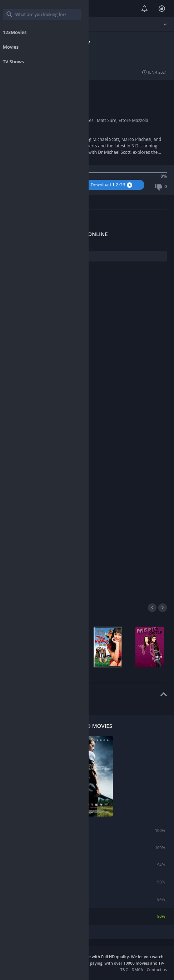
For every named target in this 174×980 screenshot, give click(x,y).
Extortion (31, 865)
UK (39, 95)
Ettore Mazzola (133, 120)
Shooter (30, 916)
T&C (124, 969)
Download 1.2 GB (112, 185)
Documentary (49, 88)
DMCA (137, 969)
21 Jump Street (36, 882)
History (72, 88)
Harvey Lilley (48, 101)
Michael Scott (49, 120)
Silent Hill (31, 899)
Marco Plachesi (80, 120)
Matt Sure (107, 120)
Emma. (29, 830)
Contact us (157, 969)
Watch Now (43, 185)
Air (25, 847)
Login (162, 9)
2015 (41, 114)
